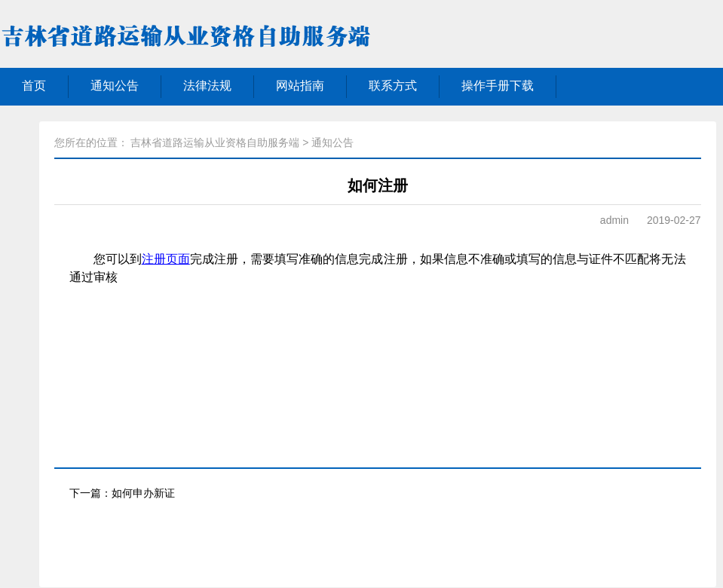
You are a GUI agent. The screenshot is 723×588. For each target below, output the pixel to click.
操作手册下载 (498, 86)
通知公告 (115, 86)
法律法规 (207, 86)
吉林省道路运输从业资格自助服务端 (215, 142)
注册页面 (166, 259)
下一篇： (122, 493)
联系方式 (393, 86)
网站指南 (300, 86)
